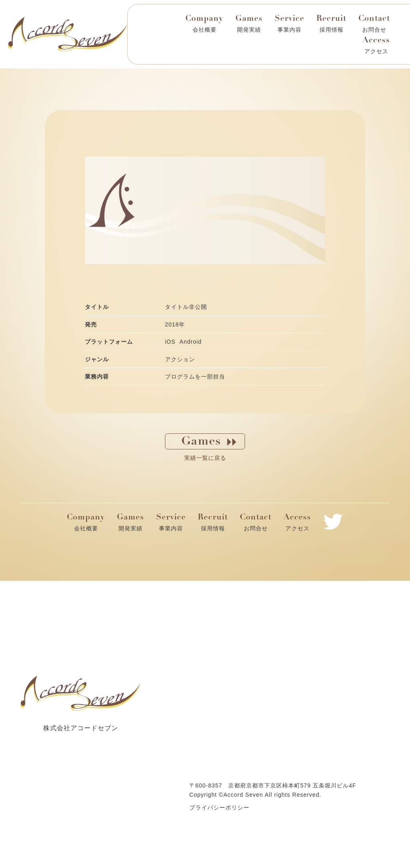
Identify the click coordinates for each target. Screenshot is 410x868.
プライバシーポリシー (219, 808)
